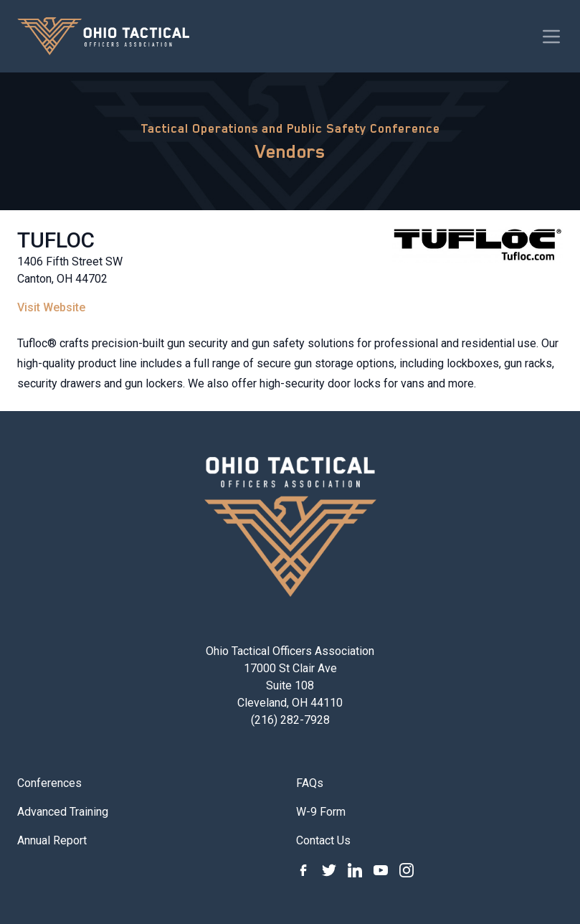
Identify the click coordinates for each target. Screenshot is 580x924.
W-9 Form (321, 812)
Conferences (49, 783)
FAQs (310, 783)
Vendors (290, 151)
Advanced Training (63, 812)
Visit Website (51, 307)
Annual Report (52, 840)
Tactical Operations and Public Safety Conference (290, 128)
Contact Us (323, 840)
